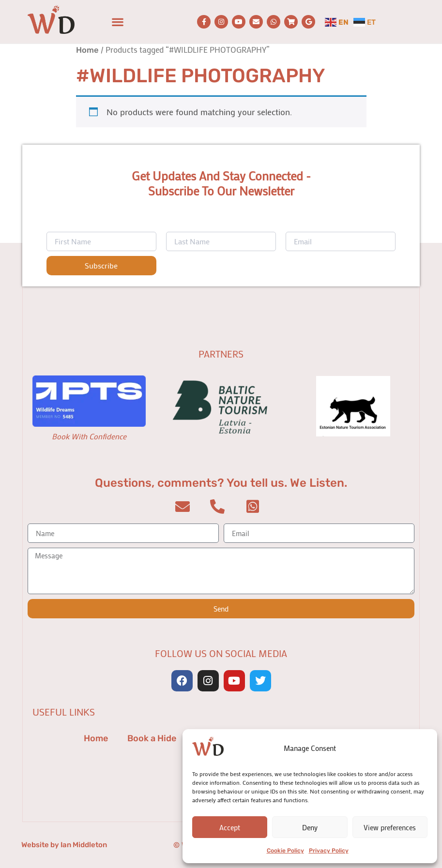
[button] (118, 22)
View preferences (390, 827)
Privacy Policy (329, 851)
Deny (310, 827)
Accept (230, 827)
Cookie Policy (285, 851)
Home (87, 50)
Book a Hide (152, 738)
